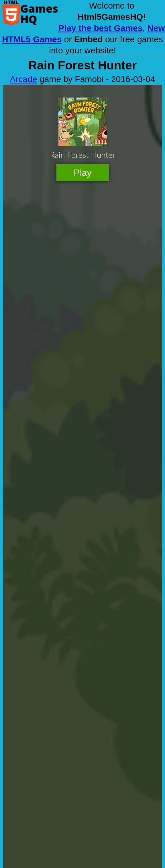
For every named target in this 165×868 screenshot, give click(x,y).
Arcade (24, 79)
